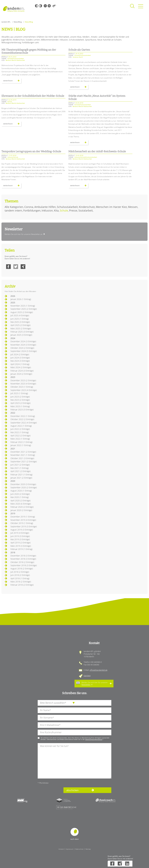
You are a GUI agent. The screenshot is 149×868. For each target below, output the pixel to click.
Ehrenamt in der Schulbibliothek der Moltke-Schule (33, 96)
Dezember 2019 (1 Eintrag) (23, 517)
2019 (13, 513)
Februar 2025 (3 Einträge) (22, 332)
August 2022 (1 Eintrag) (21, 426)
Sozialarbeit (86, 210)
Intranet (61, 849)
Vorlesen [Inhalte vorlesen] (54, 6)
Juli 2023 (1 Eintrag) (19, 393)
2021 (13, 449)
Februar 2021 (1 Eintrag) (21, 475)
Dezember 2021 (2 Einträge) (23, 452)
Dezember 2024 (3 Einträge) (23, 341)
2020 (13, 481)
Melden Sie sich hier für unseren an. (95, 683)
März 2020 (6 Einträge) (21, 504)
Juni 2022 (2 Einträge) (20, 429)
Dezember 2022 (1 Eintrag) (23, 416)
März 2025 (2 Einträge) (21, 328)
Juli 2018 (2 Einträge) (20, 572)
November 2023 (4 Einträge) (23, 384)
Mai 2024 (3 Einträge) (20, 361)
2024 (13, 338)
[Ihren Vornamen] (74, 718)
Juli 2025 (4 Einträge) (20, 315)
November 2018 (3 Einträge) (23, 559)
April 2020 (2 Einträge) (21, 501)
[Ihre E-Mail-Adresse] (74, 725)
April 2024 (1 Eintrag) (20, 364)
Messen (133, 207)
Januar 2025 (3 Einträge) (21, 335)
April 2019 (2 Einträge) (21, 543)
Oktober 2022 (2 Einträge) (22, 419)
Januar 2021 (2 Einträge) (21, 478)
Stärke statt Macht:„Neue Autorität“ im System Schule (97, 97)
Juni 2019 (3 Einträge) (20, 536)
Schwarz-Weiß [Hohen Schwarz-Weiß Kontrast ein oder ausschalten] (37, 6)
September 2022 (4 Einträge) (24, 423)
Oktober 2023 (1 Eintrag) (22, 387)
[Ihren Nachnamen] (74, 710)
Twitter (16, 267)
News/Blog (18, 22)
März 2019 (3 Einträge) (21, 546)
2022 (13, 413)
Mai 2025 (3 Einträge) (20, 322)
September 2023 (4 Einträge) (24, 390)
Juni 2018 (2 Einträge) (20, 575)
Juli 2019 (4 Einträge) (20, 533)
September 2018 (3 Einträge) (24, 565)
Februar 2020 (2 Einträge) (22, 507)
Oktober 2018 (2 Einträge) (22, 562)
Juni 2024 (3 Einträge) (20, 358)
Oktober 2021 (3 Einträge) (22, 458)
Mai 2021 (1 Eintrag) (20, 468)
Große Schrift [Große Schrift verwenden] (49, 6)
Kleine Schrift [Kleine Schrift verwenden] (45, 6)
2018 (13, 552)
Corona (29, 207)
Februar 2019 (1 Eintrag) (21, 549)
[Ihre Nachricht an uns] (74, 761)
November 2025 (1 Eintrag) (23, 306)
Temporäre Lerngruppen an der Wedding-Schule (31, 151)
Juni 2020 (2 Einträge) (20, 494)
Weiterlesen (12, 81)
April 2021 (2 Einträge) (21, 471)
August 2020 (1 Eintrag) (21, 491)
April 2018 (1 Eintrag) (20, 578)
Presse (73, 210)
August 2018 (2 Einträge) (22, 569)
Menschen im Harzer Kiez (111, 207)
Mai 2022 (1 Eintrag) (20, 432)
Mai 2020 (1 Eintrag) (20, 497)
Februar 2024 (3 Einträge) (22, 371)
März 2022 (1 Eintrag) (20, 439)
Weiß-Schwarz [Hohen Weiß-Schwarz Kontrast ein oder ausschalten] (40, 6)
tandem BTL (6, 22)
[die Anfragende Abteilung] (74, 703)
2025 (13, 303)
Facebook (8, 267)
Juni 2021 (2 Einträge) (20, 465)
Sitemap (88, 849)
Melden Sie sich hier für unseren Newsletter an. (24, 234)
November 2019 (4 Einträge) (23, 520)
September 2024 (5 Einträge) (24, 351)
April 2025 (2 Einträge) (21, 325)
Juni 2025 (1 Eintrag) (20, 319)
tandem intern (13, 210)
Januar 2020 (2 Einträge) (21, 510)
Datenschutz (79, 849)
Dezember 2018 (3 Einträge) (23, 556)
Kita (56, 210)
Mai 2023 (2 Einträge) (20, 400)
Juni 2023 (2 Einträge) (20, 397)
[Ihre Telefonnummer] (74, 732)
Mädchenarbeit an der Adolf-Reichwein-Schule (97, 151)
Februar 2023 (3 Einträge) (22, 410)
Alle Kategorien (14, 207)
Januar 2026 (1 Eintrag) (21, 299)
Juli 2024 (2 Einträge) (20, 354)
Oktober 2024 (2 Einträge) (22, 348)
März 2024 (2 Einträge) (21, 367)
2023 (13, 377)
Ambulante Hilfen (45, 207)
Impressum (69, 849)
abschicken (72, 790)
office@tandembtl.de (99, 670)
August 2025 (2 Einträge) (22, 312)
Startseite (14, 9)
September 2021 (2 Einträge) (24, 461)
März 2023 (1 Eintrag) (20, 406)
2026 (13, 296)
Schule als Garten (79, 50)
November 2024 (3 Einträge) (23, 345)
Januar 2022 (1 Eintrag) (21, 445)
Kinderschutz (87, 207)
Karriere (87, 676)
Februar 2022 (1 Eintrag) (21, 442)
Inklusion (47, 210)
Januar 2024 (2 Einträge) (21, 374)
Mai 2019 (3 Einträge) (20, 539)
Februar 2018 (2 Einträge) (22, 585)
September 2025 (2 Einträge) (24, 309)
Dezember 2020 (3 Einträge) (23, 484)
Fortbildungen (32, 210)
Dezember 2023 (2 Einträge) (23, 380)
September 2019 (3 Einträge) (24, 526)
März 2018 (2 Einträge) (21, 582)
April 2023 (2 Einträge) (21, 403)
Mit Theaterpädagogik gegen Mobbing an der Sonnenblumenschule (29, 51)
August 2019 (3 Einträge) (22, 530)
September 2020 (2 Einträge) (24, 487)
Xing (23, 267)
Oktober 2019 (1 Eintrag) (22, 523)
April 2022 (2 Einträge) (21, 436)
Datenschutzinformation (94, 739)
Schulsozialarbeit (67, 207)
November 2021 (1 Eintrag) (23, 455)
